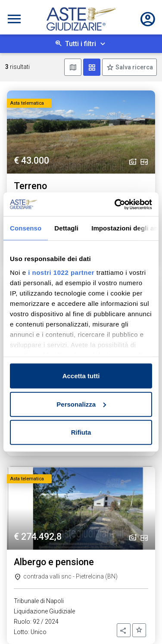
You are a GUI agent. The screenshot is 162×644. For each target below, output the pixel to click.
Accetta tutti (81, 376)
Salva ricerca (134, 67)
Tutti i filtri (81, 44)
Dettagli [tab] (66, 228)
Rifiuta (81, 432)
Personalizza (81, 404)
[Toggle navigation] (14, 19)
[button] (124, 630)
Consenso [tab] (26, 228)
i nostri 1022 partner (61, 272)
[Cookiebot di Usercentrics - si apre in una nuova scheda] (115, 204)
